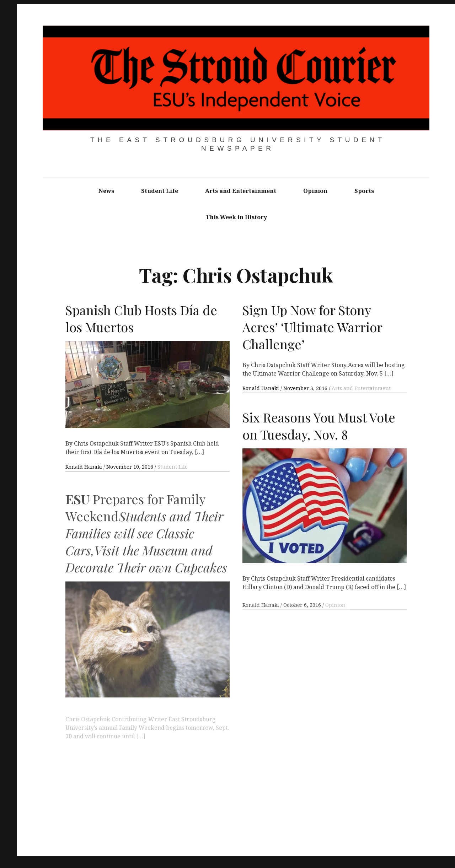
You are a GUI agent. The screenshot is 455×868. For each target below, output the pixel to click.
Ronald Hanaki (84, 467)
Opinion (315, 191)
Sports (364, 191)
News (106, 191)
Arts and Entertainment (241, 191)
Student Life (160, 191)
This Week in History (236, 217)
